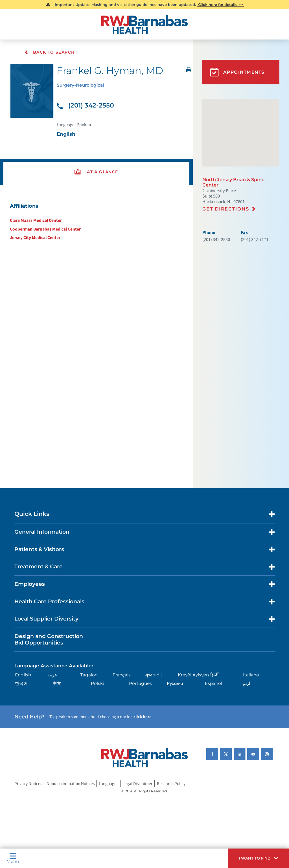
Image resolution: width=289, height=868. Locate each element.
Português (140, 684)
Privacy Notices (28, 783)
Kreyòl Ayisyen (193, 675)
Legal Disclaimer (137, 783)
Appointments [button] (237, 72)
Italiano (251, 675)
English (23, 675)
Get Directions (226, 209)
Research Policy (171, 783)
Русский (175, 684)
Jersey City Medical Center (35, 238)
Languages (109, 783)
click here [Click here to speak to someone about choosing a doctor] (143, 717)
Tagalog (89, 675)
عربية (52, 675)
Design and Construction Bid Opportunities (49, 639)
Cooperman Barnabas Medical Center (45, 229)
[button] (258, 858)
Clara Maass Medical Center (36, 220)
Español (214, 684)
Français (122, 675)
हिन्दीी (215, 675)
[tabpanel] (96, 222)
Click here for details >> (221, 5)
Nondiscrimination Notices (71, 783)
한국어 (21, 684)
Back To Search (50, 52)
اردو (247, 684)
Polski (97, 684)
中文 (57, 684)
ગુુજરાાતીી (153, 675)
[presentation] (96, 172)
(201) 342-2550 (85, 105)
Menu (13, 858)
